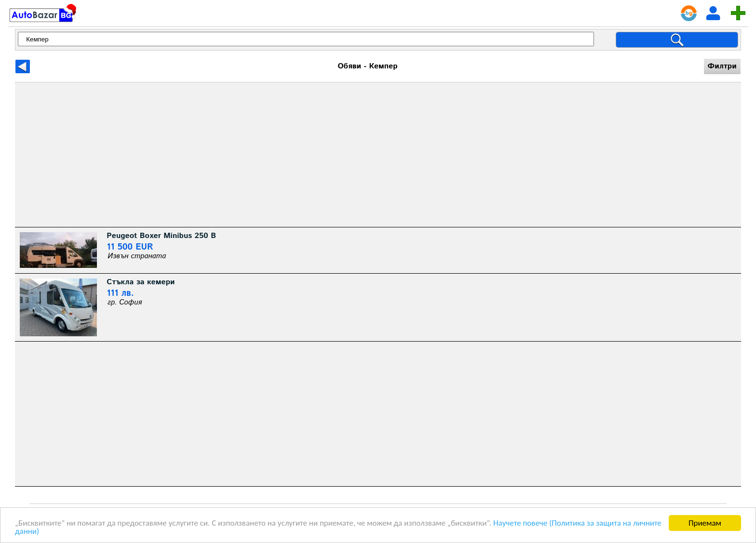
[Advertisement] (304, 155)
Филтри (722, 66)
